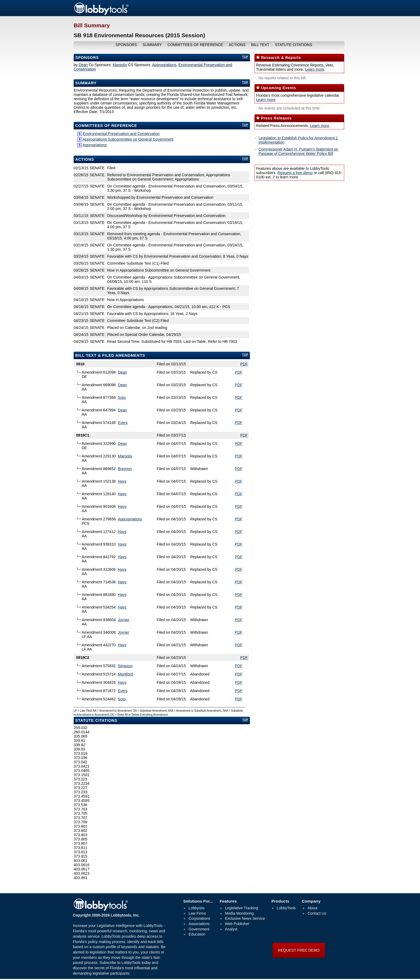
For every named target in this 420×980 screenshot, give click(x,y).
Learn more (315, 69)
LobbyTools (286, 908)
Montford (125, 674)
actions (237, 45)
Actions (85, 159)
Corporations (199, 918)
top (245, 57)
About (312, 908)
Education (197, 934)
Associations (199, 924)
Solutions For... (198, 901)
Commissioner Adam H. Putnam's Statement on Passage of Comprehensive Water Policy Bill (298, 151)
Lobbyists (196, 908)
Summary (86, 83)
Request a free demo (295, 173)
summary (152, 45)
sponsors (126, 45)
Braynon (125, 469)
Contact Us (317, 913)
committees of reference (195, 45)
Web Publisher (237, 924)
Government (199, 929)
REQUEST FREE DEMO (299, 950)
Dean (83, 65)
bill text (260, 45)
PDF (244, 364)
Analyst (231, 929)
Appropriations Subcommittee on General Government (128, 139)
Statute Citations (293, 45)
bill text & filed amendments (110, 355)
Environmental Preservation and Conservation (121, 134)
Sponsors (87, 58)
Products (280, 901)
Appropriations (164, 65)
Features (228, 901)
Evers (123, 423)
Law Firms (197, 913)
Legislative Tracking (242, 908)
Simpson (125, 666)
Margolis (120, 65)
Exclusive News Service (245, 918)
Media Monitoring (239, 913)
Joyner (123, 620)
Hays (122, 481)
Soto (122, 397)
